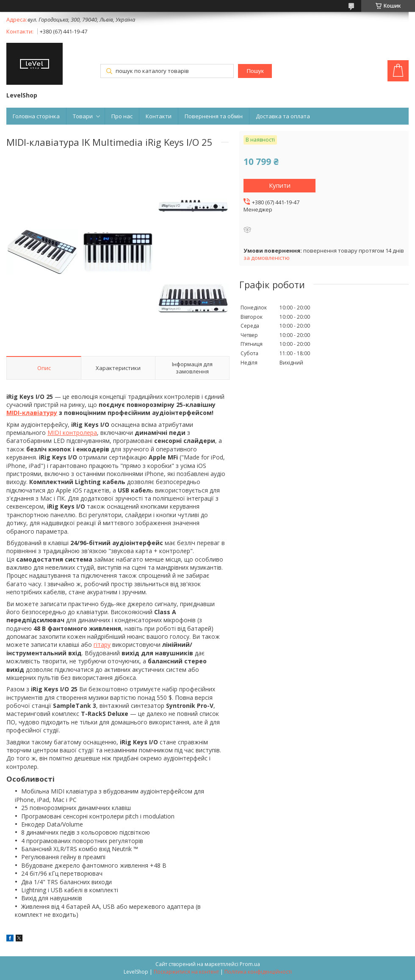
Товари (83, 116)
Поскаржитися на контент (186, 972)
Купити (280, 185)
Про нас (122, 116)
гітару (102, 645)
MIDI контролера (72, 433)
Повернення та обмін (214, 116)
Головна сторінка (36, 116)
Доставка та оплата (283, 116)
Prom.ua (250, 964)
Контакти (159, 116)
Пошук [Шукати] (255, 71)
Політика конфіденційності (258, 972)
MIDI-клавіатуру (32, 413)
